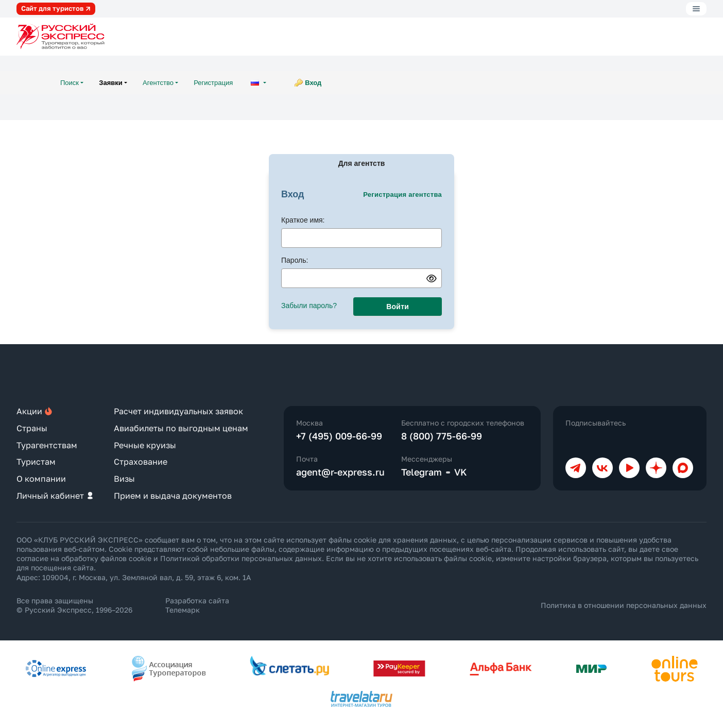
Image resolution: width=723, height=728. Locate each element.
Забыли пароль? (309, 306)
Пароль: (295, 260)
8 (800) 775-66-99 (442, 436)
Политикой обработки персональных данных (241, 558)
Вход (313, 83)
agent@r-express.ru (340, 472)
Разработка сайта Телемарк (197, 605)
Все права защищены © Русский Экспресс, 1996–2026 (74, 605)
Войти (398, 307)
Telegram (421, 472)
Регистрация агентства (402, 194)
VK (461, 472)
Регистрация (213, 83)
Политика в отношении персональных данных (624, 605)
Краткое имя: (303, 220)
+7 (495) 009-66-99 (339, 436)
